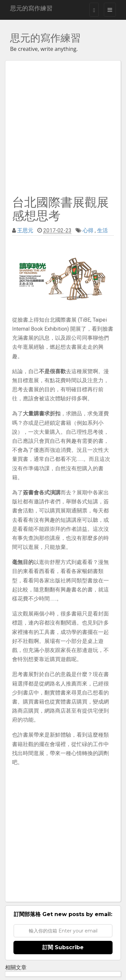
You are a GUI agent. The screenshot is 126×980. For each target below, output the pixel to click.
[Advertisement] (63, 127)
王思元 (25, 230)
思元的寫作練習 (31, 8)
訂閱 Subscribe (63, 947)
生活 (102, 230)
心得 (88, 230)
